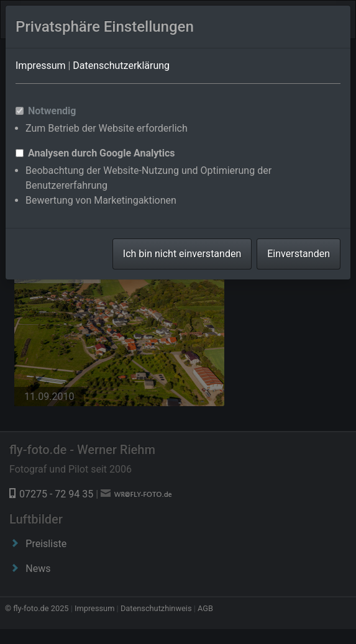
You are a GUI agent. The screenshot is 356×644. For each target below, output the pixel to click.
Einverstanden (299, 254)
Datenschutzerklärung (121, 66)
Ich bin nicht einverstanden (182, 254)
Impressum (41, 66)
